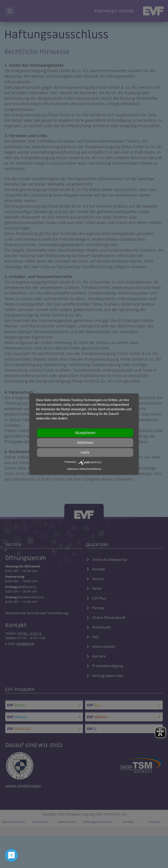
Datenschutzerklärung (90, 469)
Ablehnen (85, 443)
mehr (85, 452)
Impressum (72, 469)
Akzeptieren (85, 433)
